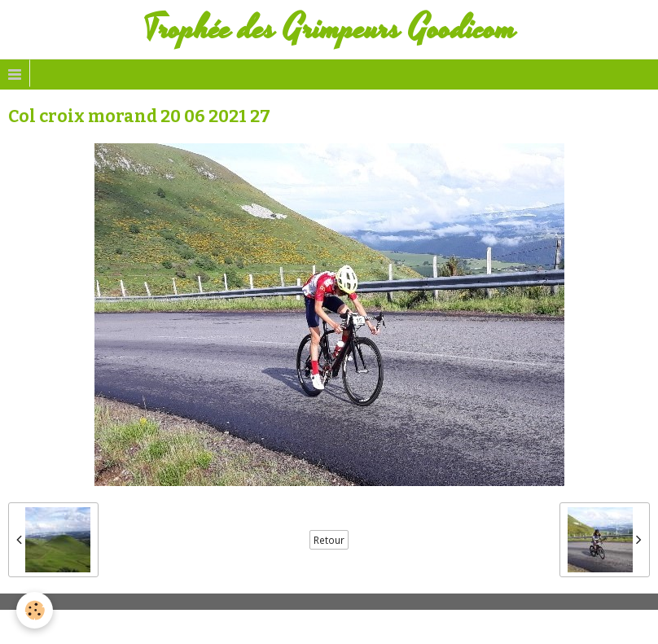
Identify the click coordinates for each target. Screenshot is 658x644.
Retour (329, 540)
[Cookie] (35, 610)
